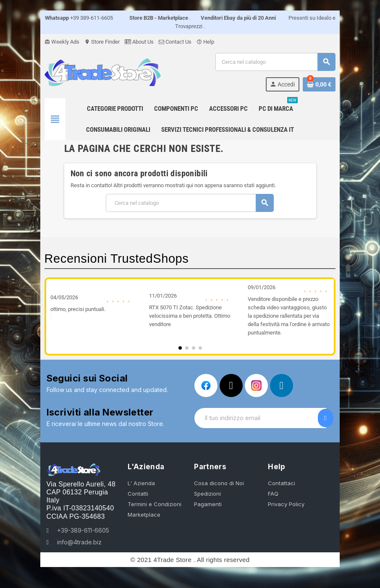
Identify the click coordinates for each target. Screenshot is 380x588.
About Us (138, 42)
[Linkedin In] (282, 385)
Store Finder (101, 42)
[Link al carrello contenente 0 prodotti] (321, 84)
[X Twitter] (231, 385)
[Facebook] (206, 385)
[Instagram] (256, 385)
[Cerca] (276, 62)
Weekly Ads (61, 42)
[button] (49, 316)
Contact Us (174, 42)
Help (204, 42)
